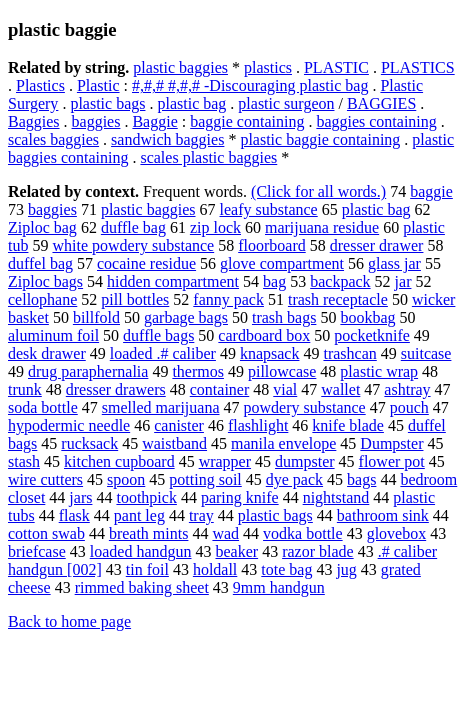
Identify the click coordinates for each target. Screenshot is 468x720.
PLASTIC (336, 67)
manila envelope (283, 443)
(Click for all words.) (318, 191)
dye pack (294, 479)
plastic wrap (379, 371)
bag (274, 281)
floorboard (272, 245)
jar (403, 281)
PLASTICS (418, 67)
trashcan (349, 353)
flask (74, 515)
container (220, 389)
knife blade (348, 425)
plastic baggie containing (320, 139)
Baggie (154, 121)
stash (24, 461)
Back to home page (69, 621)
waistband (174, 443)
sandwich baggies (167, 139)
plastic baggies (180, 67)
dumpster (305, 461)
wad (225, 533)
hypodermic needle (69, 425)
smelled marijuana (161, 407)
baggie (431, 191)
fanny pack (228, 299)
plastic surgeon (286, 103)
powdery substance (305, 407)
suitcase (426, 353)
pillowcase (282, 371)
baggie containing (247, 121)
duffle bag (133, 227)
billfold (96, 317)
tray (201, 515)
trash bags (284, 317)
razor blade (318, 551)
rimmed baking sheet (142, 587)
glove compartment (282, 263)
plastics (268, 67)
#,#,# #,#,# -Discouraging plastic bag (250, 85)
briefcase (37, 551)
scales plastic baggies (208, 157)
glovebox (397, 533)
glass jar (394, 263)
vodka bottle (303, 533)
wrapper (225, 461)
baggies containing (376, 121)
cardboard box (264, 335)
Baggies (34, 121)
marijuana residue (322, 227)
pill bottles (135, 299)
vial (285, 389)
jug (346, 569)
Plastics (40, 85)
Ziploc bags (45, 281)
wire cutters (45, 479)
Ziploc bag (42, 227)
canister (179, 425)
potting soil (205, 479)
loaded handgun (141, 551)
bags (361, 479)
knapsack (270, 353)
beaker (236, 551)
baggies (96, 121)
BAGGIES (381, 103)
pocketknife (372, 335)
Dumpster (391, 443)
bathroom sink (383, 515)
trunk (25, 389)
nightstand (336, 497)
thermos (198, 371)
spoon (126, 479)
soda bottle (43, 407)
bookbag (367, 317)
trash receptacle (338, 299)
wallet (340, 389)
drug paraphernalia (88, 371)
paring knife (240, 497)
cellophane (42, 299)
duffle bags (158, 335)
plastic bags (107, 103)
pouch (409, 407)
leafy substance (269, 209)
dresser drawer (377, 245)
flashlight (258, 425)
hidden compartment (173, 281)
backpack (340, 281)
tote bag (286, 569)
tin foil (147, 569)
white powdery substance (133, 245)
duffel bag (40, 263)
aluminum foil (53, 335)
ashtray (407, 389)
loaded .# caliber (163, 353)
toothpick (146, 497)
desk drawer (47, 353)
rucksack (89, 443)
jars (80, 497)
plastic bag (191, 103)
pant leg (139, 515)
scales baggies (53, 139)
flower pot (392, 461)
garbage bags (186, 317)
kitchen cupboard (119, 461)
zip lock (215, 227)
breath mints (149, 533)
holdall (215, 569)
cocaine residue (146, 263)
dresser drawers (116, 389)
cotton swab (46, 533)
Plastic (98, 85)
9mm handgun (279, 587)
